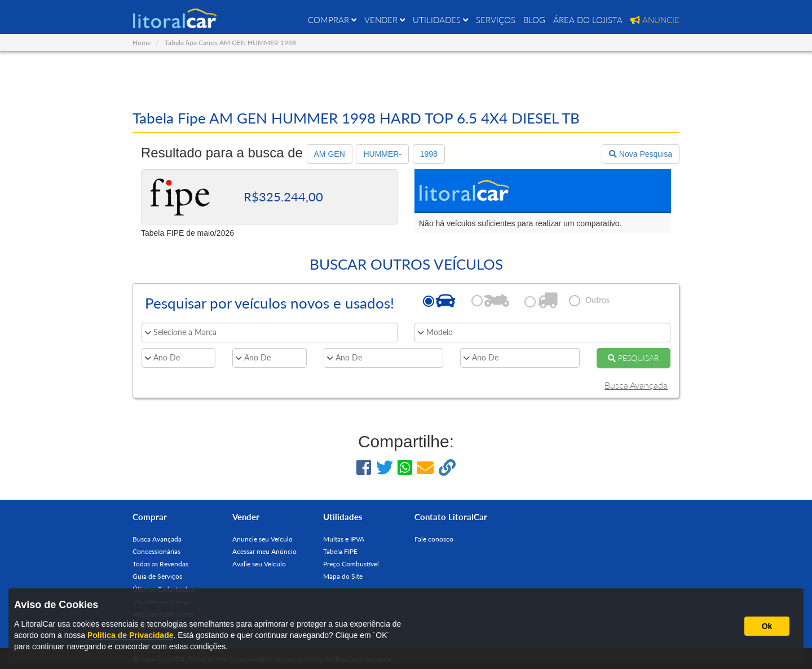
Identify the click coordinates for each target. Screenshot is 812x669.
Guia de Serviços (157, 576)
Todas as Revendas (160, 564)
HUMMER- (382, 154)
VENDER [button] (385, 20)
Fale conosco (434, 539)
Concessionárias (156, 551)
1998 (429, 154)
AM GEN (330, 154)
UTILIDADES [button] (440, 20)
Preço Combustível (351, 564)
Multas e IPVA (344, 539)
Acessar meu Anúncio (264, 551)
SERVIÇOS (496, 20)
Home (142, 43)
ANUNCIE (655, 20)
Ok (767, 626)
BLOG (534, 20)
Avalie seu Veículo (259, 564)
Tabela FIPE (340, 551)
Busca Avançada (636, 385)
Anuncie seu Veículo (262, 539)
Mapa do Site (343, 576)
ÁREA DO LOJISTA (588, 20)
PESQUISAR (634, 358)
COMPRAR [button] (332, 20)
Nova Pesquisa (641, 154)
